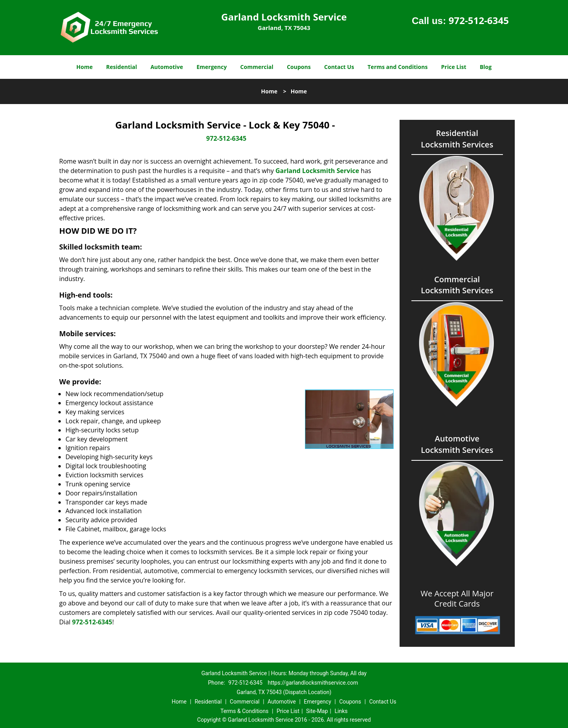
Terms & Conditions (245, 711)
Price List (454, 67)
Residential (121, 67)
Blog (486, 67)
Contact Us (339, 67)
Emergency (212, 67)
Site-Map (317, 711)
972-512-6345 (479, 20)
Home (85, 67)
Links (341, 711)
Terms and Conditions (398, 67)
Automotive (167, 67)
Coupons (299, 67)
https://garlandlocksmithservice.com (313, 683)
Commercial (257, 67)
